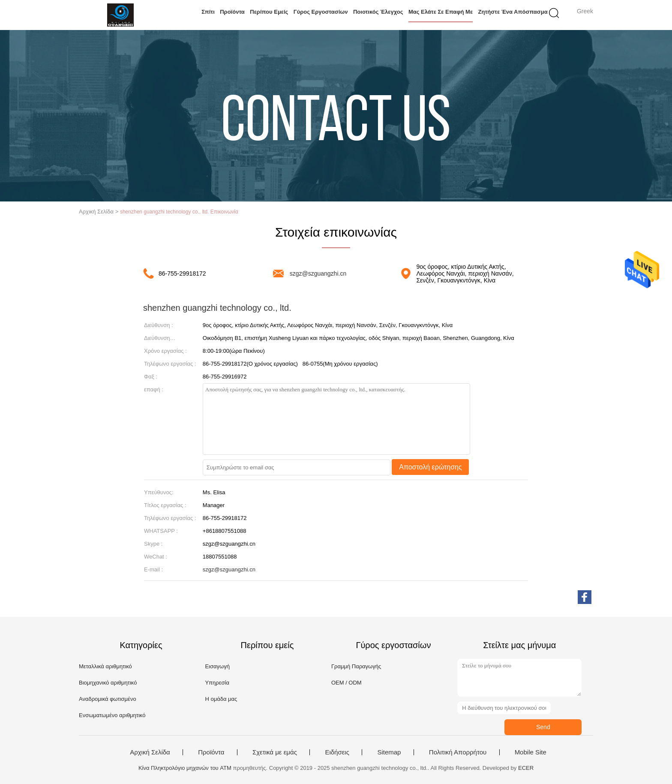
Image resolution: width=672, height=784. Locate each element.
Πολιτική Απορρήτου (458, 752)
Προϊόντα (232, 12)
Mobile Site (531, 752)
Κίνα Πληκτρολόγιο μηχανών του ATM (185, 768)
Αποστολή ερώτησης (430, 467)
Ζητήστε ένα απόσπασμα (513, 12)
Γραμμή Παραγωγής (356, 666)
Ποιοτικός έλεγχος (378, 12)
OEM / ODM (346, 683)
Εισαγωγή (217, 666)
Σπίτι (208, 12)
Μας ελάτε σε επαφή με (441, 12)
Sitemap (389, 752)
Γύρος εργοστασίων (321, 12)
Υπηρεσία (217, 683)
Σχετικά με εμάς (275, 752)
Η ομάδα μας (221, 699)
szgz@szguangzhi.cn (318, 273)
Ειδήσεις (337, 752)
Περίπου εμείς (269, 12)
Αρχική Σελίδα (150, 752)
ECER (526, 768)
